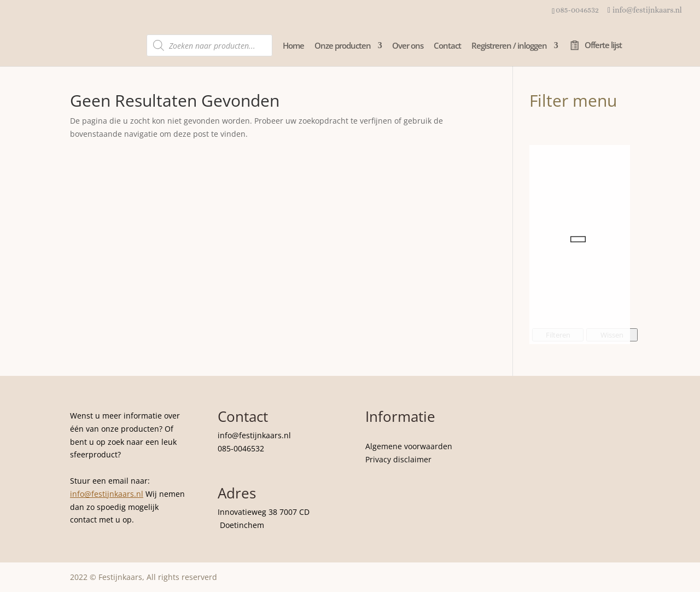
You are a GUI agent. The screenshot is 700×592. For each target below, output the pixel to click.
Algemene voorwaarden (409, 446)
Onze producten (343, 46)
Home (293, 46)
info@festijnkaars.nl (107, 494)
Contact (447, 46)
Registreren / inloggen (509, 46)
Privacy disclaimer (398, 459)
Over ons (408, 46)
